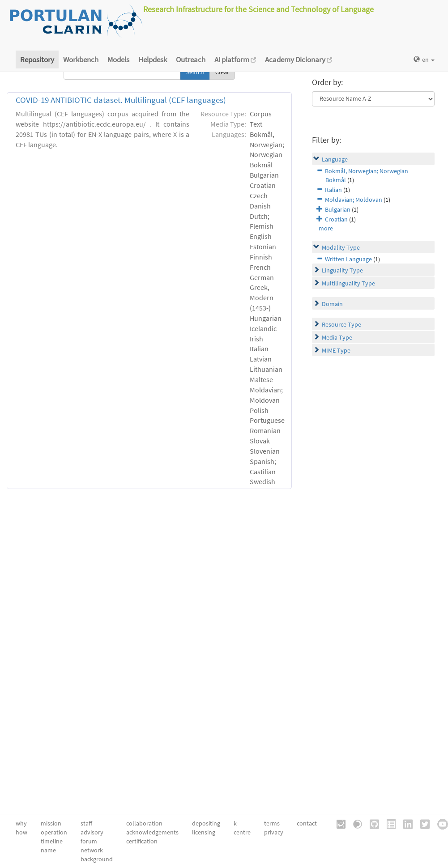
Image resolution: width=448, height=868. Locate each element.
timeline (52, 841)
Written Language (348, 259)
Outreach (191, 60)
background (97, 859)
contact (307, 823)
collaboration (144, 823)
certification (142, 841)
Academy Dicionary (299, 60)
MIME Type (336, 350)
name (48, 850)
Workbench (81, 60)
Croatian (336, 219)
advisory (92, 832)
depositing (206, 823)
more (326, 228)
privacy (274, 832)
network (92, 850)
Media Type (337, 337)
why (21, 823)
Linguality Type (342, 270)
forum (89, 841)
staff (86, 823)
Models (118, 60)
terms (272, 823)
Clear (222, 72)
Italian (333, 190)
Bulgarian (338, 209)
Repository (37, 60)
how (21, 832)
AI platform (235, 60)
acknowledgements (152, 832)
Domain (332, 304)
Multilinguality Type (348, 283)
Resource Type (341, 324)
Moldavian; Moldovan (354, 200)
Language (335, 159)
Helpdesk (153, 60)
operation (54, 832)
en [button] (424, 60)
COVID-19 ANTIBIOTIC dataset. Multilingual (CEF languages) (121, 100)
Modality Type (341, 247)
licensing (204, 832)
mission (51, 823)
